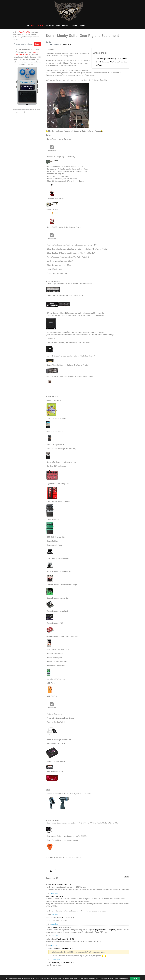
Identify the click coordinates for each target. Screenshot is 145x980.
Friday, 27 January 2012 (66, 918)
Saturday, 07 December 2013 (63, 948)
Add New (126, 877)
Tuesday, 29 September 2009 (60, 885)
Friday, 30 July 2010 (58, 896)
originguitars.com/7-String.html (104, 930)
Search (38, 44)
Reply (56, 893)
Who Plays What (25, 32)
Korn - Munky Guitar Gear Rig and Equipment (112, 59)
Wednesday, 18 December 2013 (63, 963)
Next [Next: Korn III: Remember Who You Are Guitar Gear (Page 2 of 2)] (52, 871)
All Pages (99, 65)
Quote (53, 893)
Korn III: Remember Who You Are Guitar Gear (112, 62)
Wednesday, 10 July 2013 (67, 939)
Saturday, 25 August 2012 (62, 927)
